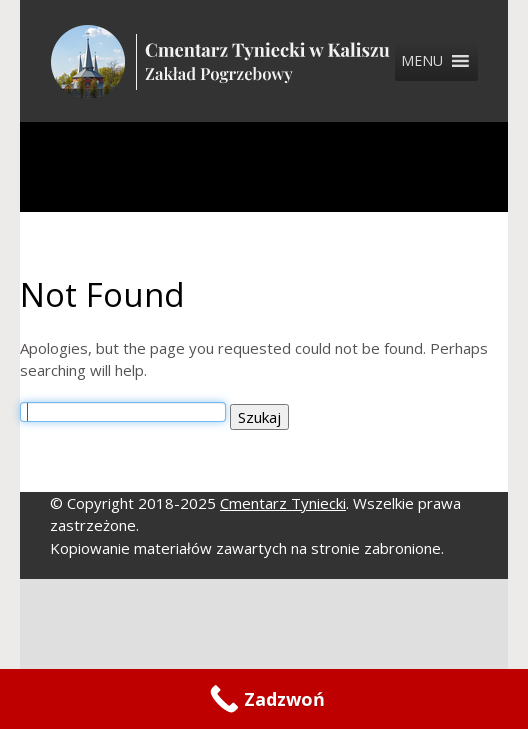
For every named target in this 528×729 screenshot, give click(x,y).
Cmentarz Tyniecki (283, 503)
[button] (422, 61)
